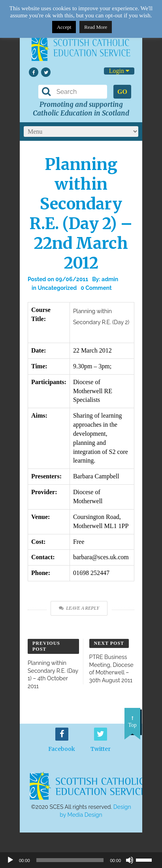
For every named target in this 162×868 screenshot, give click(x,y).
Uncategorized (57, 288)
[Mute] (130, 860)
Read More (96, 27)
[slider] (147, 859)
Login (119, 71)
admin (110, 279)
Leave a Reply (79, 608)
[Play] (10, 860)
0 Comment (96, 288)
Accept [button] (64, 27)
